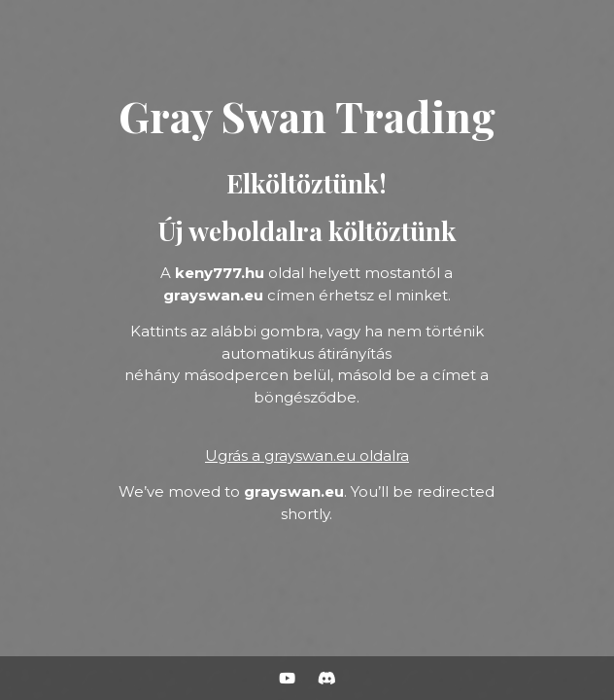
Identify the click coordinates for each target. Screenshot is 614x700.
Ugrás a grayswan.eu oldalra (307, 455)
